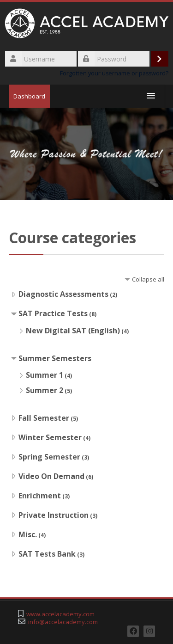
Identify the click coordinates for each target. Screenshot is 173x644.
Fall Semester (44, 418)
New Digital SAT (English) (73, 331)
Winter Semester (50, 437)
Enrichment (40, 496)
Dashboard (29, 96)
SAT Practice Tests (53, 313)
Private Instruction (54, 515)
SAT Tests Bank (47, 554)
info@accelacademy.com (63, 622)
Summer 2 (45, 390)
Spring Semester (49, 457)
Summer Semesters (55, 358)
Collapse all (148, 279)
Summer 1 (45, 375)
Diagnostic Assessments (63, 294)
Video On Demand (51, 476)
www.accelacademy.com (60, 614)
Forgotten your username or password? (114, 73)
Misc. (28, 534)
